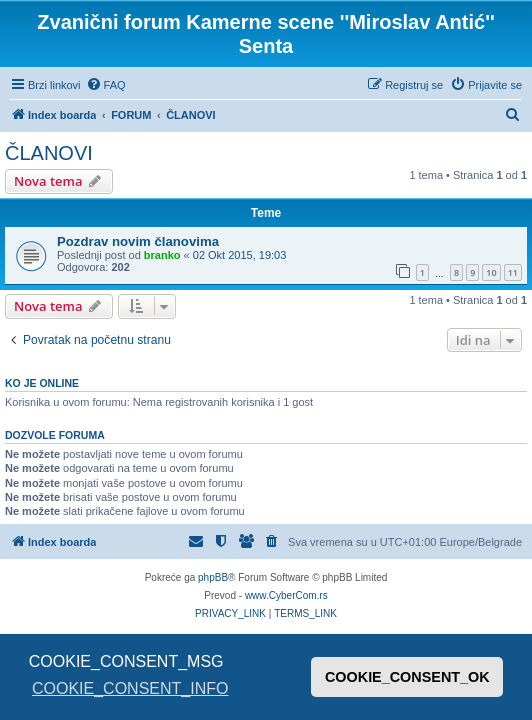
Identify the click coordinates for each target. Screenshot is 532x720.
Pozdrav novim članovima (138, 241)
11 (513, 272)
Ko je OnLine (42, 383)
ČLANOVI (49, 153)
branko (162, 255)
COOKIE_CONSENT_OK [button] (407, 677)
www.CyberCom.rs (286, 595)
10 (491, 272)
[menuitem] (106, 85)
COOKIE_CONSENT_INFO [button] (130, 688)
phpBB (213, 577)
